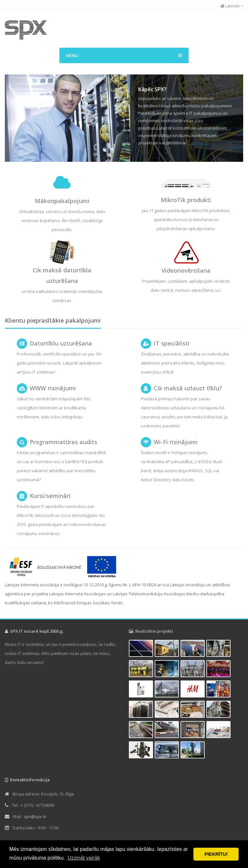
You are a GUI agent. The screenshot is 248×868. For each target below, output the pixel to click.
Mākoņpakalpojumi (62, 201)
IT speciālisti (172, 343)
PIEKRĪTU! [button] (216, 854)
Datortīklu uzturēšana (61, 343)
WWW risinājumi (53, 388)
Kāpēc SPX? (152, 89)
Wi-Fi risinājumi (176, 442)
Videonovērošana (186, 270)
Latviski (232, 6)
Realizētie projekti (154, 631)
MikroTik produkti (186, 200)
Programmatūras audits (63, 442)
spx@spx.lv (35, 816)
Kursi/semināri (50, 496)
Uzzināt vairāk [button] (84, 858)
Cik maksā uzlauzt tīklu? (188, 388)
